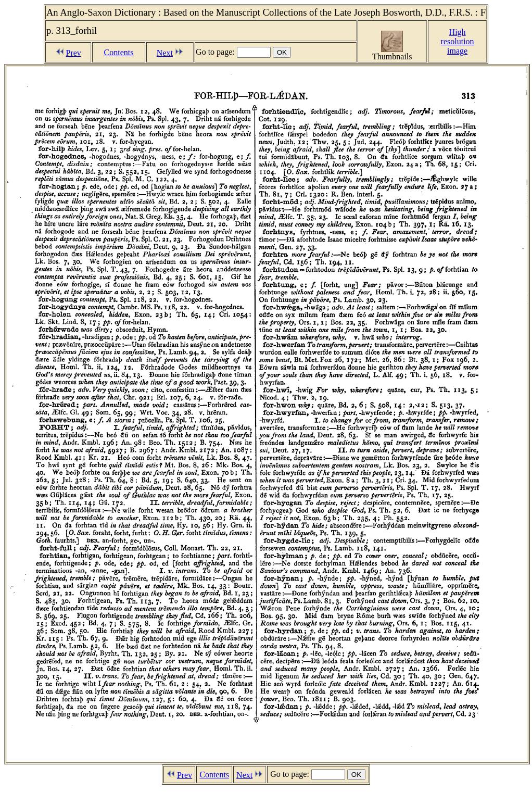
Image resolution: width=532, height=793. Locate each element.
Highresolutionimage (458, 41)
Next (165, 53)
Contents (119, 52)
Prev (74, 53)
